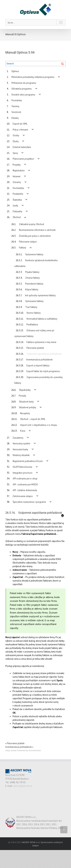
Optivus (15, 71)
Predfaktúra (32, 325)
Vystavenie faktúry (34, 254)
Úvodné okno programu (23, 95)
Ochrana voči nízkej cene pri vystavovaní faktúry (34, 333)
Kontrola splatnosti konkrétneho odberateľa (36, 263)
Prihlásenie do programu (24, 83)
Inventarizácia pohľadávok (39, 360)
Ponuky (22, 396)
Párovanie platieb (35, 348)
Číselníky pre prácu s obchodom (35, 236)
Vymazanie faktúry (34, 301)
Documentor (35, 750)
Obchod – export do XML (33, 419)
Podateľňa (18, 194)
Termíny (15, 106)
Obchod (17, 217)
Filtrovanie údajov (28, 242)
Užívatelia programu (22, 89)
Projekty (17, 165)
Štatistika (17, 200)
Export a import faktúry (38, 366)
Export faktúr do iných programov (43, 371)
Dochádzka (18, 188)
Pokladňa (17, 211)
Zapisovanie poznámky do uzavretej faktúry (38, 380)
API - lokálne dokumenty (25, 490)
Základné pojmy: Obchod (31, 224)
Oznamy (17, 182)
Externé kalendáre (22, 147)
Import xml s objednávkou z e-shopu (39, 425)
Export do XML (20, 124)
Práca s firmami (20, 130)
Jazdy (15, 206)
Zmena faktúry (32, 278)
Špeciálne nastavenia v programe (29, 502)
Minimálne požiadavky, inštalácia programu (33, 77)
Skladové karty (26, 402)
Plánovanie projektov (23, 159)
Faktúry (23, 248)
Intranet (17, 176)
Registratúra (19, 170)
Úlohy (16, 141)
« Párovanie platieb (15, 743)
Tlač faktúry (31, 307)
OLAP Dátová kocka (22, 467)
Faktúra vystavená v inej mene (41, 342)
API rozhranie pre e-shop (25, 479)
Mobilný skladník (21, 455)
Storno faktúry (34, 313)
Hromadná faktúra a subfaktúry (42, 319)
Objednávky (25, 390)
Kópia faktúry (32, 289)
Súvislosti (16, 112)
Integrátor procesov (23, 473)
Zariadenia (18, 438)
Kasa (23, 431)
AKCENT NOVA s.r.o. (31, 842)
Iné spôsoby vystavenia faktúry (40, 295)
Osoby (16, 135)
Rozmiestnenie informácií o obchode (37, 230)
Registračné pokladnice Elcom (28, 461)
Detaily (15, 118)
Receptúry (25, 413)
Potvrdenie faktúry (34, 284)
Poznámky (17, 100)
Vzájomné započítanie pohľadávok (44, 354)
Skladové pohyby (28, 407)
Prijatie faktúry (32, 272)
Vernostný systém (21, 444)
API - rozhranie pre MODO (25, 485)
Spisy (15, 153)
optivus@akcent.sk (22, 786)
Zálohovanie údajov (23, 496)
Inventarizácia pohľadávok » (19, 747)
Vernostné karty (20, 449)
